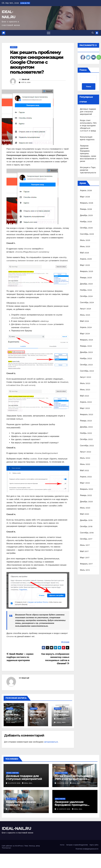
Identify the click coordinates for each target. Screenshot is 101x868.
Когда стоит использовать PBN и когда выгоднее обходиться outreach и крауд (88, 126)
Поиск (83, 70)
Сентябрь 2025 (87, 234)
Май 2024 (85, 321)
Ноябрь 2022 (86, 433)
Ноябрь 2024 (86, 290)
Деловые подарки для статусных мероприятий (88, 112)
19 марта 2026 (14, 809)
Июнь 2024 (85, 315)
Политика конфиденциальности (87, 849)
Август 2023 (86, 377)
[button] (93, 33)
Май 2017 (84, 551)
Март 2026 (85, 197)
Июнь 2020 (85, 508)
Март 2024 (85, 334)
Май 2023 (85, 396)
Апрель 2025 (86, 259)
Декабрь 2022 (86, 427)
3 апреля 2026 (63, 783)
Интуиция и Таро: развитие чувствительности (88, 170)
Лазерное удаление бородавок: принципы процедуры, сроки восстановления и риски (88, 153)
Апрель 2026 (86, 190)
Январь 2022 (86, 495)
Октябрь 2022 (86, 439)
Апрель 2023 (86, 402)
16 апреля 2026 (14, 783)
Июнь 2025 (85, 246)
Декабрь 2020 (86, 502)
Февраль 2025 (87, 271)
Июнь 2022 (85, 464)
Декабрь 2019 (86, 520)
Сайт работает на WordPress (13, 846)
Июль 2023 (85, 383)
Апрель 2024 (86, 327)
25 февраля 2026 (64, 809)
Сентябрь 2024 (87, 302)
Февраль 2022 (87, 489)
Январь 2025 (86, 278)
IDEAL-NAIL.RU (16, 828)
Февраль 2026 (87, 203)
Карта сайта (94, 845)
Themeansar (6, 848)
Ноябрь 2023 (86, 358)
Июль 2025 (85, 240)
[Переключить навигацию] (49, 33)
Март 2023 (85, 408)
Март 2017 (85, 558)
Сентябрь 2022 (87, 446)
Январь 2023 (86, 421)
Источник (65, 642)
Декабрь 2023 (86, 352)
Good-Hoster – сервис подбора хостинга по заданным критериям (20, 657)
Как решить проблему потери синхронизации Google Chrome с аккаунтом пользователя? (37, 62)
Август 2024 (86, 309)
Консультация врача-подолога (21, 803)
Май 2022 (85, 470)
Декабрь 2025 (86, 215)
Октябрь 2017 (86, 539)
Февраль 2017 (86, 564)
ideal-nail (26, 79)
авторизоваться (51, 742)
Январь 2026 (86, 209)
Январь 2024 (86, 346)
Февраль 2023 (87, 414)
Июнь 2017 (85, 545)
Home (62, 845)
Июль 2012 (85, 570)
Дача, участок (11, 799)
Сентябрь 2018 (87, 533)
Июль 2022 (85, 458)
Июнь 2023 (85, 390)
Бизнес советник (12, 773)
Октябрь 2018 (86, 526)
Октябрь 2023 (86, 365)
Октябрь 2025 (86, 228)
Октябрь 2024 (86, 296)
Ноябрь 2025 (86, 222)
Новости (14, 47)
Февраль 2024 (87, 340)
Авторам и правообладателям (77, 845)
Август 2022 (86, 452)
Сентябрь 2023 (87, 371)
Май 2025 (85, 253)
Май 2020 (85, 514)
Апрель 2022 (86, 477)
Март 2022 (85, 483)
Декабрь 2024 (86, 284)
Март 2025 (85, 265)
